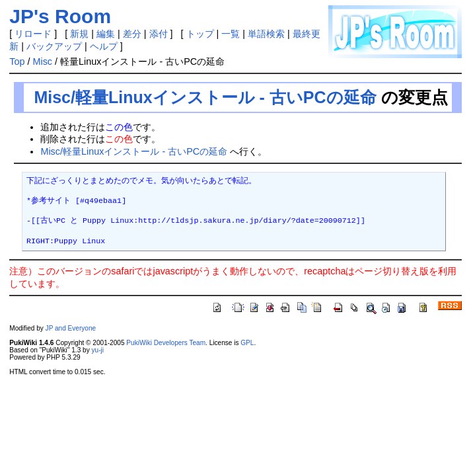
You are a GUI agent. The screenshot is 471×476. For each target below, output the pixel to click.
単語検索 (266, 34)
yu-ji (97, 350)
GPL (247, 343)
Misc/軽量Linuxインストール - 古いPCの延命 (205, 97)
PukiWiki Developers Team (166, 343)
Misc (42, 61)
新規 (79, 34)
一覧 (231, 34)
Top (17, 61)
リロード (33, 34)
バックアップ (54, 46)
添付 (159, 34)
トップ (200, 34)
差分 (132, 34)
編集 (106, 34)
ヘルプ (104, 46)
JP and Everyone (71, 328)
